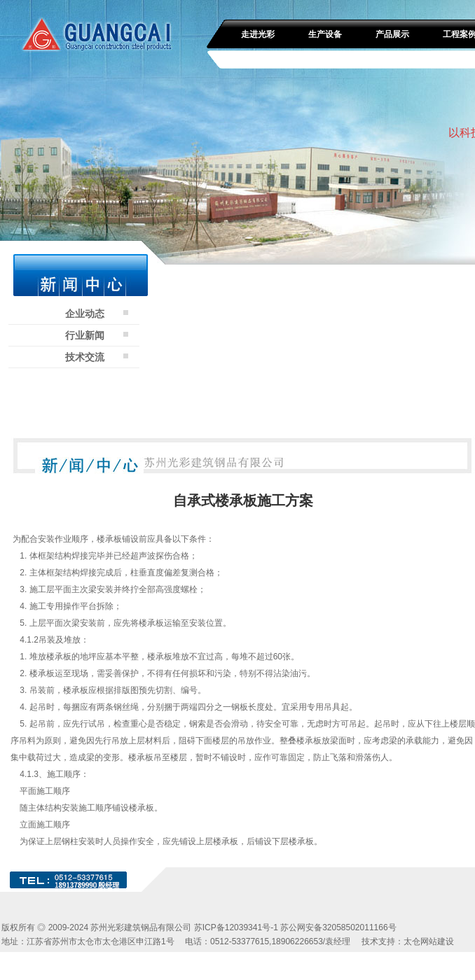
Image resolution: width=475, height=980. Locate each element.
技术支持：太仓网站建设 (408, 941)
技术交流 (85, 357)
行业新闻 (85, 335)
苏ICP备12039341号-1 (236, 927)
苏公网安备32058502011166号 (338, 927)
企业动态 (85, 314)
